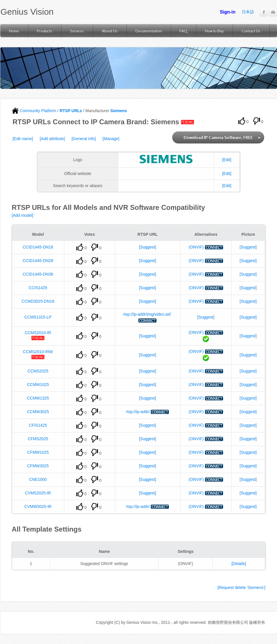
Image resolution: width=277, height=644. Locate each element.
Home (14, 31)
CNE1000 (38, 479)
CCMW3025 (38, 412)
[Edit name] (23, 139)
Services (77, 31)
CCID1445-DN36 (38, 274)
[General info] (84, 139)
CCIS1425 (38, 288)
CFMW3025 (38, 466)
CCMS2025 (38, 371)
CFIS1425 (38, 425)
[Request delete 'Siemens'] (242, 587)
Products (45, 31)
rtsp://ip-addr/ (138, 412)
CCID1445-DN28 (38, 261)
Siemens (118, 111)
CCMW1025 (38, 385)
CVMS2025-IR (38, 493)
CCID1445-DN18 (38, 247)
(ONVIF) (196, 247)
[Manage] (111, 139)
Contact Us (251, 31)
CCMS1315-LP (38, 317)
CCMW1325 (38, 398)
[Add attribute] (52, 139)
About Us (110, 31)
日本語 (248, 12)
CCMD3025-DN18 (38, 301)
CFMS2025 (38, 439)
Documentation (149, 31)
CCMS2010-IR (38, 333)
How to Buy (214, 31)
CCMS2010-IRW (38, 352)
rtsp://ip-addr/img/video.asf (147, 314)
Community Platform (34, 111)
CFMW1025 (38, 452)
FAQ (183, 31)
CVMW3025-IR (38, 506)
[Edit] (227, 160)
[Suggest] (147, 247)
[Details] (239, 564)
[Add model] (23, 215)
